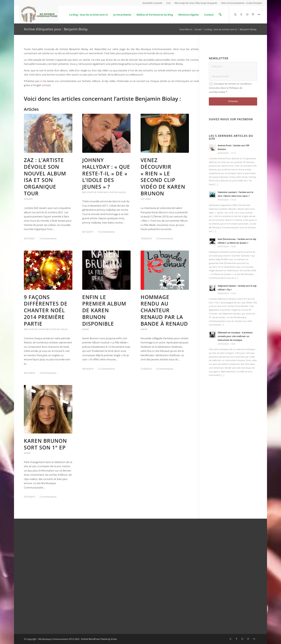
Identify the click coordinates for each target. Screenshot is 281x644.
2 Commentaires (106, 369)
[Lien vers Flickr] (259, 14)
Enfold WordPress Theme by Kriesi (99, 639)
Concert (28, 199)
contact (46, 85)
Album (85, 329)
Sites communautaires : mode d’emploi (242, 3)
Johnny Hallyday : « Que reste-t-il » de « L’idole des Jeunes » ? (106, 173)
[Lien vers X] (235, 14)
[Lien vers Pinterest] (253, 14)
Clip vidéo (146, 199)
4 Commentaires (48, 373)
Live (168, 3)
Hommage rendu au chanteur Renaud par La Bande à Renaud (164, 310)
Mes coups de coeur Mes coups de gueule (196, 3)
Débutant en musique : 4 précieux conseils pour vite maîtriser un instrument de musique (235, 336)
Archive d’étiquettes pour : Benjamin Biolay (56, 29)
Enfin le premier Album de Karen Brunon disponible (104, 310)
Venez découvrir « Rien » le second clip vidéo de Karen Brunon (163, 177)
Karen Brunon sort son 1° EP (45, 444)
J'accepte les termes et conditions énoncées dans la (230, 88)
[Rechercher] (220, 15)
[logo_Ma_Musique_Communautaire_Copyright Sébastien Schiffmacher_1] (39, 15)
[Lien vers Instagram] (247, 14)
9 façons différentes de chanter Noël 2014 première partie (46, 310)
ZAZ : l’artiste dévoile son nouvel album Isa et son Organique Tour (45, 177)
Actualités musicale (152, 3)
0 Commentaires (48, 239)
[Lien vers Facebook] (241, 14)
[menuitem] (152, 3)
